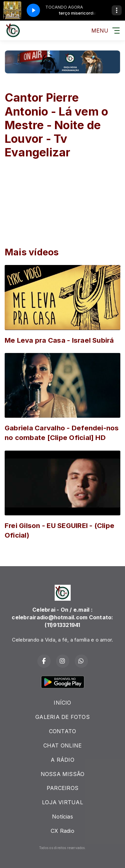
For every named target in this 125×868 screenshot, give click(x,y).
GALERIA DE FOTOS (62, 717)
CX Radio (62, 831)
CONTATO (63, 731)
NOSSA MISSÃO (63, 774)
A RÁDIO (62, 760)
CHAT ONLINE (63, 745)
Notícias (62, 817)
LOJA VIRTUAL (62, 802)
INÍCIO (62, 703)
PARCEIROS (62, 788)
